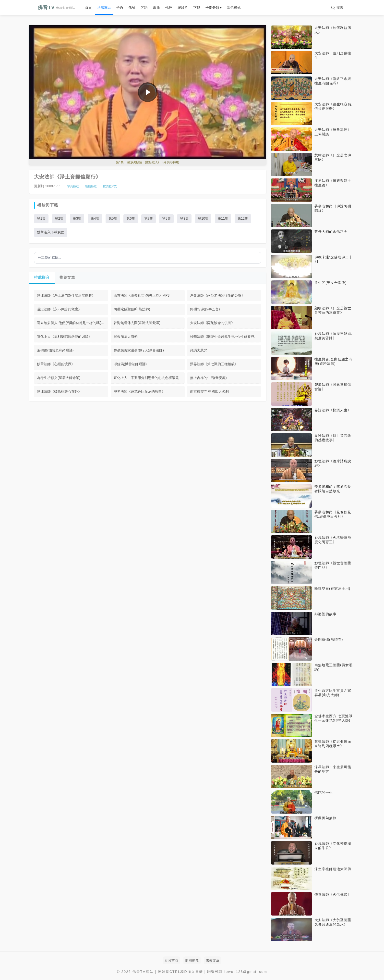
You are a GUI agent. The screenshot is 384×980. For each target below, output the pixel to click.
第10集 (205, 219)
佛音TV (56, 7)
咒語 (144, 8)
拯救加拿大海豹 (126, 337)
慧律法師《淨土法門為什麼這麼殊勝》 (66, 296)
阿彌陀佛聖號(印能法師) (132, 310)
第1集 (41, 219)
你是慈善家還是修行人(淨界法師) (139, 351)
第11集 (225, 219)
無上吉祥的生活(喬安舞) (208, 378)
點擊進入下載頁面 (51, 233)
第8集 (168, 219)
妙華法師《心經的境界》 (56, 364)
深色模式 (234, 8)
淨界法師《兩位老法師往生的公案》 (217, 296)
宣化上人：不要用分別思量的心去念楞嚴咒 (146, 378)
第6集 (132, 219)
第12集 (245, 219)
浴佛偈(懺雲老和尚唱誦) (55, 351)
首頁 (88, 8)
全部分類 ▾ (214, 8)
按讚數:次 (110, 186)
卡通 (120, 8)
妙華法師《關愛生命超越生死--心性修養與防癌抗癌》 (226, 337)
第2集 (60, 219)
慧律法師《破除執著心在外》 (59, 392)
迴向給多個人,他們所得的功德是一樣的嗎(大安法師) (73, 323)
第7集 (150, 219)
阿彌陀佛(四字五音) (205, 310)
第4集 (96, 219)
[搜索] (337, 8)
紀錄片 (183, 8)
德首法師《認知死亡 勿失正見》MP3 (142, 296)
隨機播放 (91, 186)
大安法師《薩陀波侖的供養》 (212, 323)
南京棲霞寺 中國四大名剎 (209, 392)
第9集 (186, 219)
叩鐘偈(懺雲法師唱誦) (130, 364)
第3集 (78, 219)
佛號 (132, 8)
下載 (197, 8)
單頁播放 (73, 186)
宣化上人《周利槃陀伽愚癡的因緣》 (64, 337)
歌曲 (156, 8)
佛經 (169, 8)
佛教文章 (213, 960)
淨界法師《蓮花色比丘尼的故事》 (139, 392)
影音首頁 (171, 960)
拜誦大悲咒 (199, 351)
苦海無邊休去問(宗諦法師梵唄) (137, 323)
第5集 (114, 219)
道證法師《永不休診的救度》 (59, 310)
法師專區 (104, 8)
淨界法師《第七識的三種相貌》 (214, 364)
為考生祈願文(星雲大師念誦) (59, 378)
